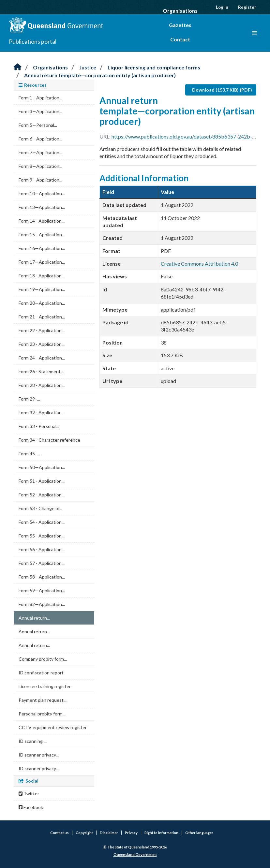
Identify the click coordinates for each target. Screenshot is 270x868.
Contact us (60, 833)
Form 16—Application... (42, 248)
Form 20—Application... (42, 303)
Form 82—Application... (42, 604)
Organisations (180, 11)
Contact (180, 39)
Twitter (29, 794)
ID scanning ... (33, 741)
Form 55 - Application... (42, 536)
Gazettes (180, 25)
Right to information (161, 833)
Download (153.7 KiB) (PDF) (222, 90)
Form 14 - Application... (42, 221)
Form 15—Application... (42, 235)
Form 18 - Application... (42, 276)
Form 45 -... (29, 454)
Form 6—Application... (40, 139)
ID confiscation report (41, 673)
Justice (88, 67)
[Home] (18, 67)
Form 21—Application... (42, 317)
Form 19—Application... (42, 289)
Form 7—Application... (40, 152)
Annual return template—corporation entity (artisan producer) (100, 75)
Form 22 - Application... (42, 330)
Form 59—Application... (42, 590)
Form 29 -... (29, 399)
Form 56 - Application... (42, 549)
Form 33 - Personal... (39, 426)
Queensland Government (135, 854)
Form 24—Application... (42, 358)
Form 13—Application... (42, 207)
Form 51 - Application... (42, 481)
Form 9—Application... (40, 180)
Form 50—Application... (42, 467)
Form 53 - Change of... (40, 508)
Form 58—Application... (42, 577)
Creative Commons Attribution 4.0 (199, 264)
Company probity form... (43, 659)
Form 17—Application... (42, 262)
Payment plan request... (43, 700)
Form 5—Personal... (38, 125)
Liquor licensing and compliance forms (154, 67)
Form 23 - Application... (42, 344)
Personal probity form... (42, 714)
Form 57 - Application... (42, 563)
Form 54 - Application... (42, 522)
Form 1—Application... (40, 98)
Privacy (131, 833)
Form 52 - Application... (42, 495)
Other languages (199, 833)
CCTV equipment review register (53, 727)
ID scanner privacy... (39, 755)
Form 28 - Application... (42, 385)
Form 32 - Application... (42, 412)
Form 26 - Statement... (41, 371)
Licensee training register (45, 686)
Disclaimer (109, 833)
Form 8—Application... (40, 166)
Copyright (84, 833)
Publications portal (33, 41)
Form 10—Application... (42, 193)
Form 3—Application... (40, 111)
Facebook (31, 807)
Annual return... (34, 618)
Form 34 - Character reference (49, 440)
